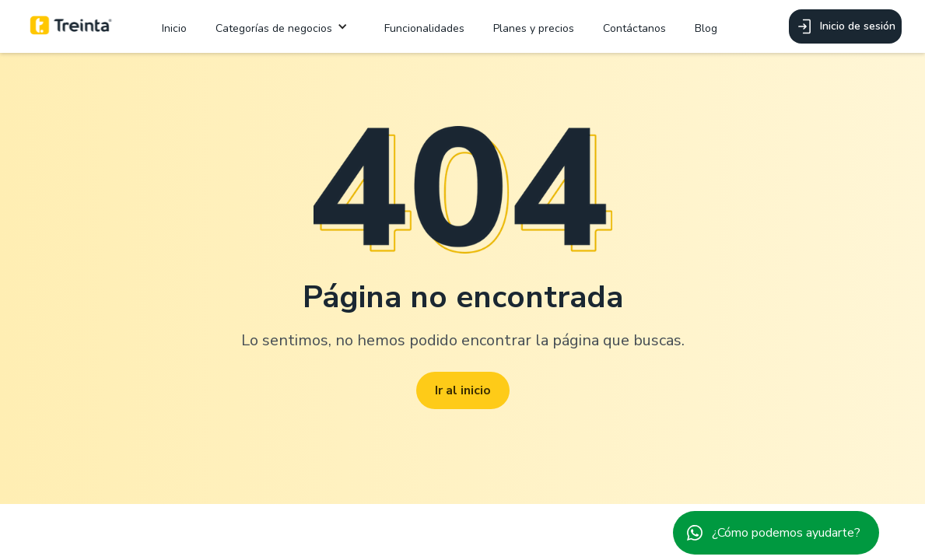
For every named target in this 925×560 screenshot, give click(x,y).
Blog (706, 28)
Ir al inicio (463, 390)
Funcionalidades (424, 28)
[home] (71, 26)
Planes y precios (534, 28)
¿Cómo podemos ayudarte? (786, 533)
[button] (286, 27)
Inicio (174, 28)
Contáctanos (634, 28)
